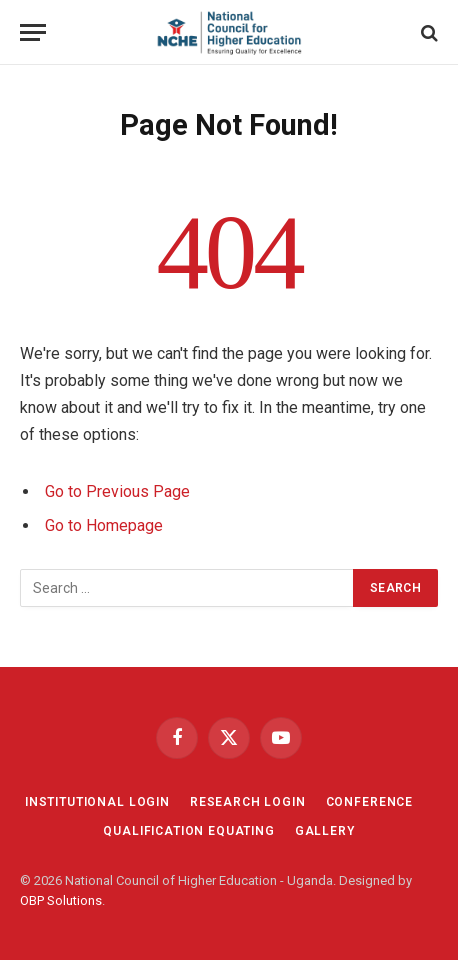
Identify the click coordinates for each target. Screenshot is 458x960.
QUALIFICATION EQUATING (188, 831)
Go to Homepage (104, 525)
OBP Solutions (61, 900)
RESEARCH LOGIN (248, 802)
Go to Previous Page (117, 491)
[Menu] (33, 32)
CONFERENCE (369, 802)
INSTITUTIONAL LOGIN (97, 802)
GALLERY (325, 831)
